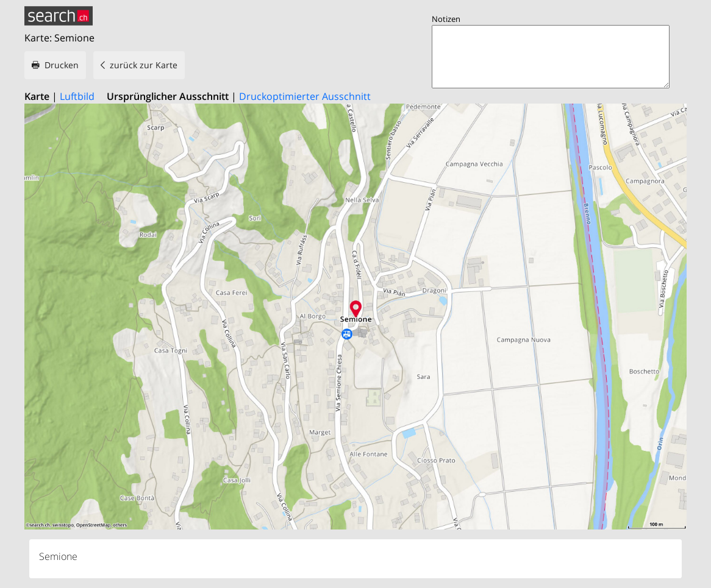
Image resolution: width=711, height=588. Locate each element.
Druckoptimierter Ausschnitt (305, 96)
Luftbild (77, 96)
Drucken (62, 65)
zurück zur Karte (144, 65)
